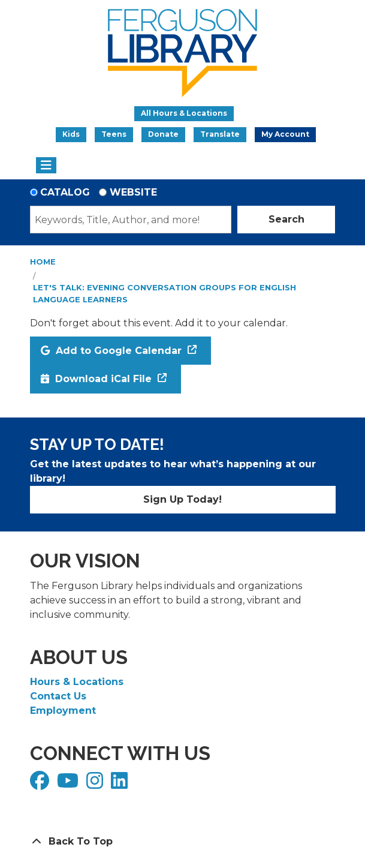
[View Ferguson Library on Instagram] (96, 784)
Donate (163, 134)
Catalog (65, 192)
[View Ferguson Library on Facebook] (41, 784)
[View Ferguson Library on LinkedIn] (121, 784)
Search (286, 219)
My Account (285, 134)
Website (133, 192)
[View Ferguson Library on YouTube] (69, 784)
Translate (220, 134)
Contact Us (58, 696)
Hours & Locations (77, 682)
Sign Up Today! (182, 499)
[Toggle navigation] (46, 166)
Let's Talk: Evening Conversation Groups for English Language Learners (165, 293)
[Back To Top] (183, 842)
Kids (71, 134)
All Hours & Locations (184, 113)
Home (43, 262)
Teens (114, 134)
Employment (63, 711)
